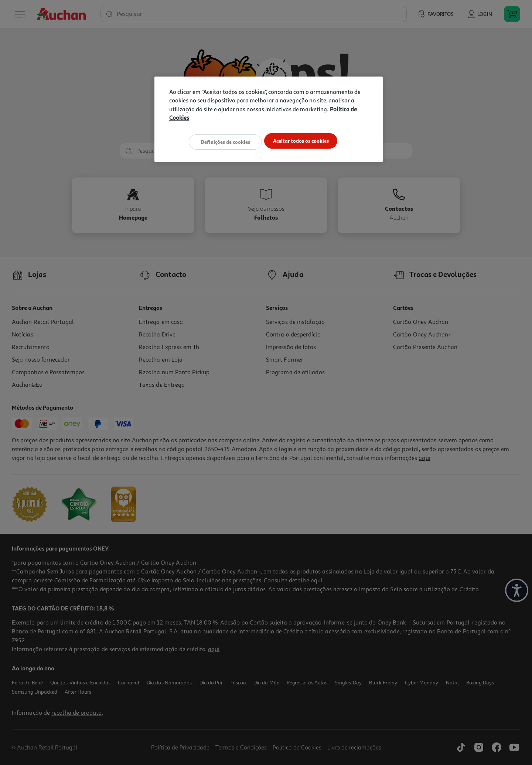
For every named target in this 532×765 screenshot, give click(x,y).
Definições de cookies (222, 141)
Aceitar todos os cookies (305, 141)
